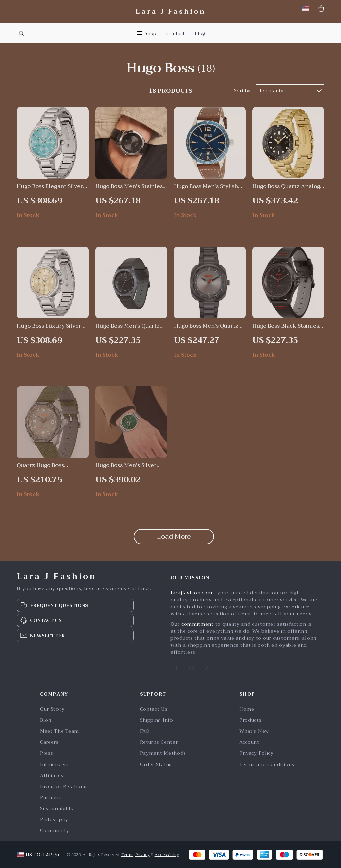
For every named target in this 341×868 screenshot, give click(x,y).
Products (251, 720)
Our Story (52, 709)
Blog (200, 33)
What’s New (254, 731)
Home (247, 709)
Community (54, 830)
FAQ (145, 731)
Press (47, 753)
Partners (51, 797)
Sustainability (57, 808)
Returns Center (159, 742)
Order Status (156, 764)
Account (249, 742)
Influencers (54, 764)
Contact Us (154, 709)
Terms (127, 855)
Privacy (143, 855)
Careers (49, 742)
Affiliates (52, 775)
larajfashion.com (191, 593)
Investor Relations (63, 786)
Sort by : (243, 91)
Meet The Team (60, 731)
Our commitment (192, 624)
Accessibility (167, 855)
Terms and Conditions (267, 764)
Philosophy (54, 819)
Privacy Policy (257, 753)
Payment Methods (163, 753)
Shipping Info (157, 720)
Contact (176, 33)
